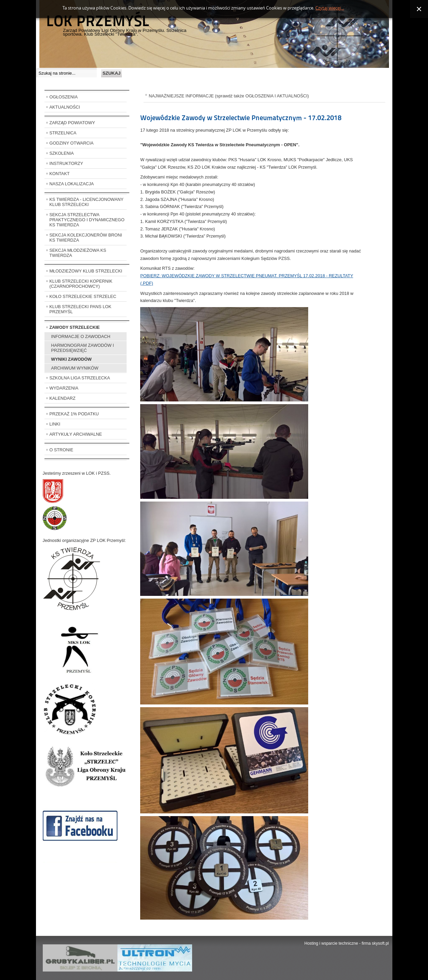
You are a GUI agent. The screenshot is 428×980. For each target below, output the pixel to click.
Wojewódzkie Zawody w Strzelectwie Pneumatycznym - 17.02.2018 (241, 118)
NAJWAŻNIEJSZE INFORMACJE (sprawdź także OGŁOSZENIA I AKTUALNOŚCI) (229, 96)
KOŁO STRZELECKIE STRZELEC (83, 296)
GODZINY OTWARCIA (72, 143)
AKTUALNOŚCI (65, 107)
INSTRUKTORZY (66, 163)
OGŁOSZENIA (64, 97)
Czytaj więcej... (330, 8)
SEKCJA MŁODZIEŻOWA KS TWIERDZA (78, 253)
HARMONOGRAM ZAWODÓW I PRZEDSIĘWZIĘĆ (83, 348)
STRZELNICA (63, 133)
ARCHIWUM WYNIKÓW (75, 368)
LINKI (55, 424)
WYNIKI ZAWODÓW (71, 359)
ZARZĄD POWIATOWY (72, 123)
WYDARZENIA (64, 388)
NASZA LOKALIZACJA (72, 184)
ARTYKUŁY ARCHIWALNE (76, 434)
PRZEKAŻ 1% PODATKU (74, 414)
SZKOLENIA (62, 153)
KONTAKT (60, 174)
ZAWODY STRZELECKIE (75, 327)
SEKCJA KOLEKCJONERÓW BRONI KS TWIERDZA (86, 238)
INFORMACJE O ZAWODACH (81, 336)
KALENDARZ (63, 398)
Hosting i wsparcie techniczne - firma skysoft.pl (347, 943)
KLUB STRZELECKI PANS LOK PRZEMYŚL (81, 309)
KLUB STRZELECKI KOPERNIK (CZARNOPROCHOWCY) (81, 284)
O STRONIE (61, 450)
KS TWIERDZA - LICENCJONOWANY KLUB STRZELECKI (87, 202)
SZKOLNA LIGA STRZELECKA (80, 378)
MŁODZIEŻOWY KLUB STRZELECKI (86, 271)
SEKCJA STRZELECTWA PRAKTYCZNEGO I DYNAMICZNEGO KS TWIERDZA (87, 220)
